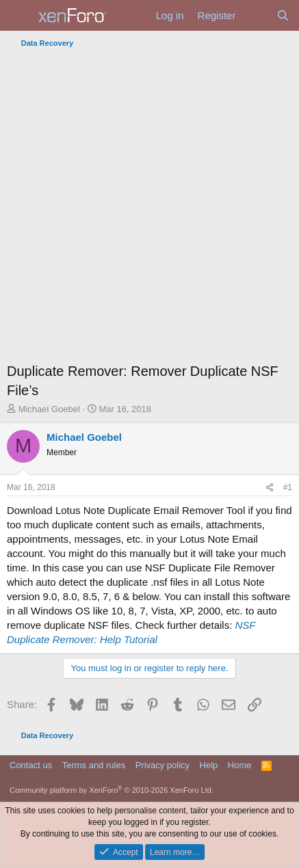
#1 (288, 487)
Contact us (31, 765)
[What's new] (256, 15)
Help (209, 765)
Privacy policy (162, 765)
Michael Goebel (49, 409)
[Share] (270, 488)
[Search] (283, 15)
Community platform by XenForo (112, 790)
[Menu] (19, 16)
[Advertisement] (149, 209)
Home (240, 765)
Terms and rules (94, 765)
